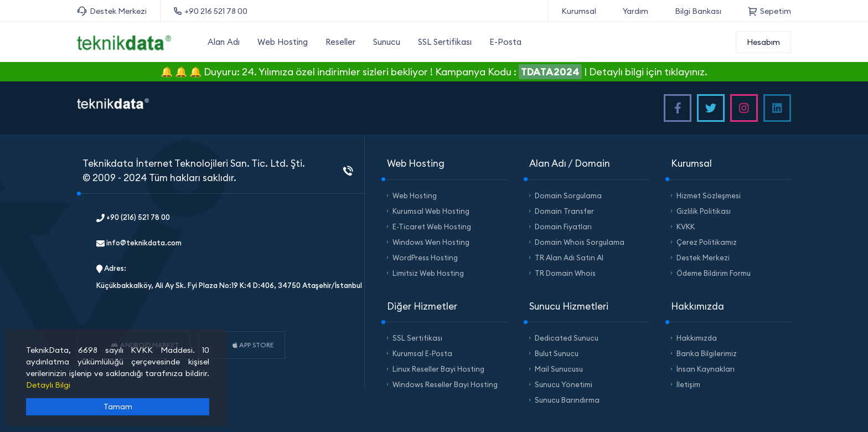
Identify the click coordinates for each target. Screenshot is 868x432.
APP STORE (253, 345)
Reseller (340, 42)
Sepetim (769, 11)
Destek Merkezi (112, 11)
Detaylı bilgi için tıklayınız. (648, 72)
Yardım (635, 11)
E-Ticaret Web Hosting (432, 227)
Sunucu (387, 42)
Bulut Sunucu (557, 353)
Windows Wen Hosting (431, 242)
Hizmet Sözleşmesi (709, 196)
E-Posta (505, 42)
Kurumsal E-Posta (422, 353)
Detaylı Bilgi (48, 385)
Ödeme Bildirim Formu (714, 273)
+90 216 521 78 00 (211, 11)
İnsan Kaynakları (706, 369)
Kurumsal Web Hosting (431, 211)
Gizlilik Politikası (704, 211)
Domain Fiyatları (563, 227)
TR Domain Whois (565, 273)
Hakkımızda (697, 338)
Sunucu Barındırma (567, 400)
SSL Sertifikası (445, 42)
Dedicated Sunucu (567, 338)
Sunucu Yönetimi (564, 384)
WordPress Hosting (425, 258)
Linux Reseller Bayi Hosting (438, 369)
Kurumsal (579, 11)
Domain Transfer (564, 211)
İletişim (688, 384)
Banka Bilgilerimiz (707, 353)
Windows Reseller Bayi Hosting (445, 384)
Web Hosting (283, 42)
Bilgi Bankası (698, 11)
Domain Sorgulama (568, 196)
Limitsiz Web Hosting (428, 273)
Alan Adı (224, 42)
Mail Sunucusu (559, 369)
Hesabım (763, 42)
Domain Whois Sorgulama (580, 242)
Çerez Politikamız (707, 242)
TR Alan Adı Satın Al (569, 258)
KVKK (686, 227)
